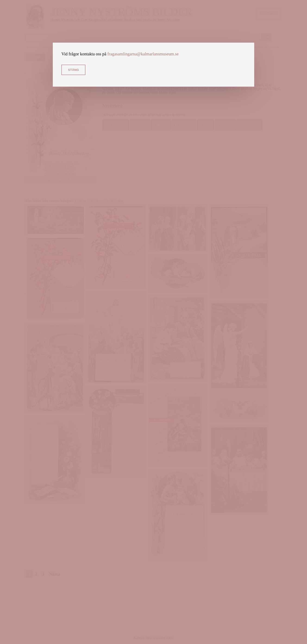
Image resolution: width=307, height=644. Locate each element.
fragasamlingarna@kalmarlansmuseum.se (143, 54)
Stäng (74, 70)
